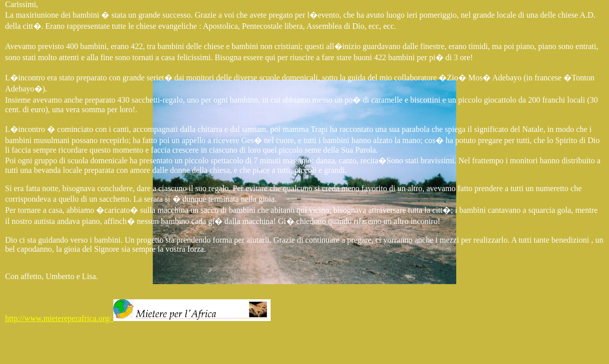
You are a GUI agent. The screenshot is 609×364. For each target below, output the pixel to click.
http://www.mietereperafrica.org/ (138, 318)
